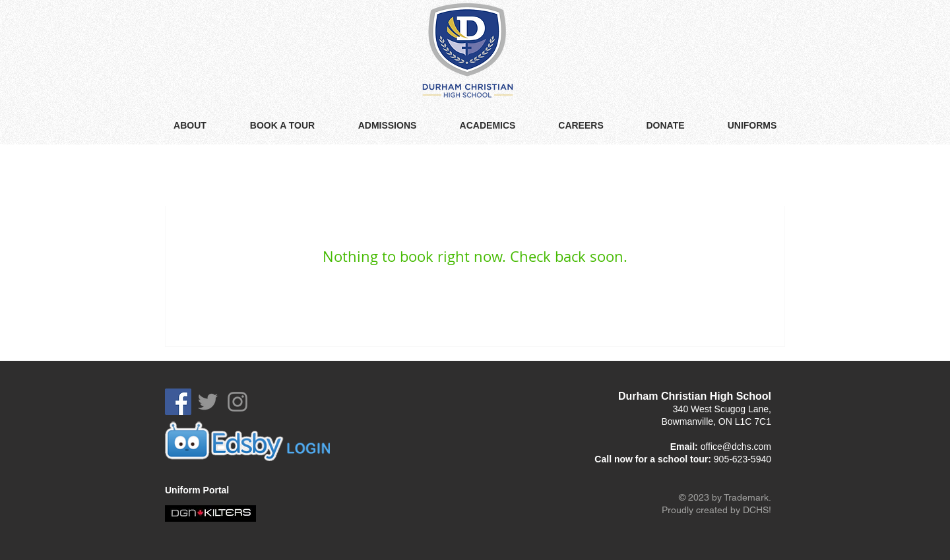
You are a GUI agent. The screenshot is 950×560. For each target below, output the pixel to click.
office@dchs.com (736, 447)
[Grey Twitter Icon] (208, 402)
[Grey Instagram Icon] (237, 402)
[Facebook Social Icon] (178, 402)
